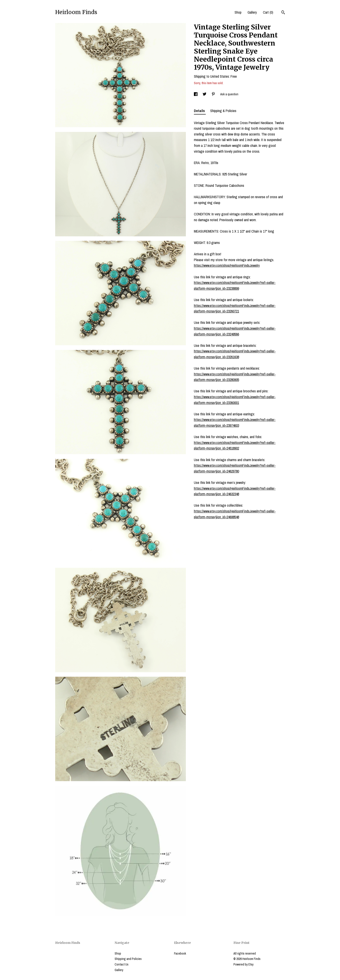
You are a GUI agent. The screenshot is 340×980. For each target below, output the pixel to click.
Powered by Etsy (243, 964)
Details (200, 111)
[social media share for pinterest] (214, 94)
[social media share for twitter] (205, 94)
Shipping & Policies (223, 111)
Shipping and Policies (128, 959)
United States (220, 76)
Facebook (180, 953)
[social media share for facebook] (196, 94)
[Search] (283, 13)
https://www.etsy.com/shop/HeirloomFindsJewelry (227, 265)
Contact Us (122, 964)
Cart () (268, 12)
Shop (238, 12)
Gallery (252, 12)
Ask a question (229, 94)
